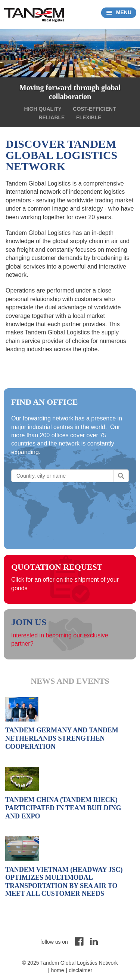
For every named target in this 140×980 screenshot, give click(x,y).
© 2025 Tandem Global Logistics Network (70, 963)
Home (57, 970)
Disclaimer (80, 970)
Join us (29, 622)
